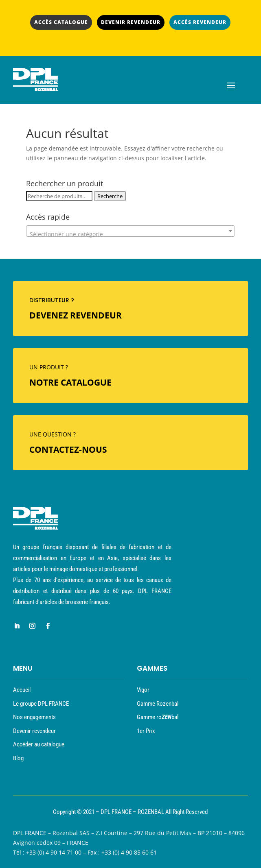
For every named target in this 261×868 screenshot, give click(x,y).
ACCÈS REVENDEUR (200, 22)
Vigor (143, 690)
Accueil (22, 690)
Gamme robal (158, 717)
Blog (18, 758)
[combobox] (130, 231)
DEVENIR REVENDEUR (131, 22)
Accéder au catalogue (39, 744)
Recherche (110, 196)
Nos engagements (34, 717)
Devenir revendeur (34, 731)
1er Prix (146, 731)
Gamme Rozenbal (158, 704)
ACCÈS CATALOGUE (61, 22)
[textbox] (130, 234)
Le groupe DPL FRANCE (41, 704)
